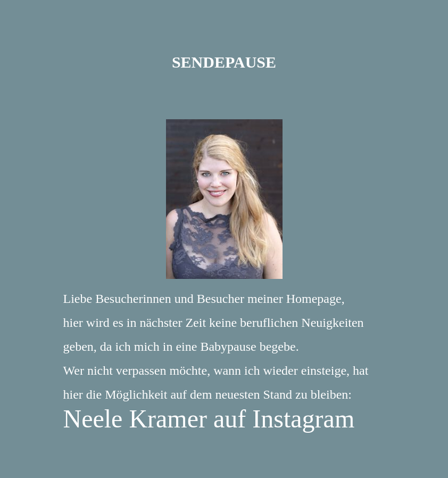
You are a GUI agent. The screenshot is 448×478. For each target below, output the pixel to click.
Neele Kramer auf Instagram (209, 419)
